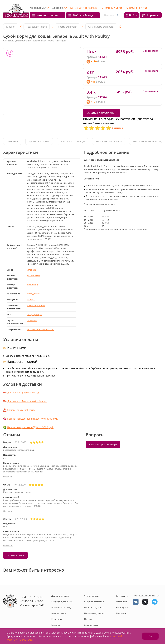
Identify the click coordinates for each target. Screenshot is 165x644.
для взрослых (33, 276)
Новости (88, 619)
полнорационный (36, 305)
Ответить (8, 477)
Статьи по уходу (92, 596)
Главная (11, 27)
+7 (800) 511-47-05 (136, 8)
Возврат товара (59, 613)
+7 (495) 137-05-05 (111, 8)
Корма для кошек (68, 27)
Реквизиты (57, 619)
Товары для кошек (37, 27)
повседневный (34, 294)
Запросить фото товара (109, 141)
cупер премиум (34, 314)
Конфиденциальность (62, 602)
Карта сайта (122, 596)
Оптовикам (121, 602)
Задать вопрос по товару (103, 444)
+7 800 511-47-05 (32, 601)
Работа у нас (122, 607)
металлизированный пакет (40, 329)
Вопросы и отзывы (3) (73, 141)
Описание (12, 141)
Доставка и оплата (39, 141)
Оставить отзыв (15, 555)
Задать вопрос (91, 625)
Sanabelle (31, 270)
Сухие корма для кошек (101, 27)
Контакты (56, 625)
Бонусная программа (84, 8)
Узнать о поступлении (101, 113)
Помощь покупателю (94, 607)
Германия (32, 320)
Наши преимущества (94, 613)
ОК (150, 636)
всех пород (32, 285)
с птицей (31, 300)
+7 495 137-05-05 (32, 597)
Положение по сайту (61, 607)
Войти (133, 15)
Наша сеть (121, 613)
